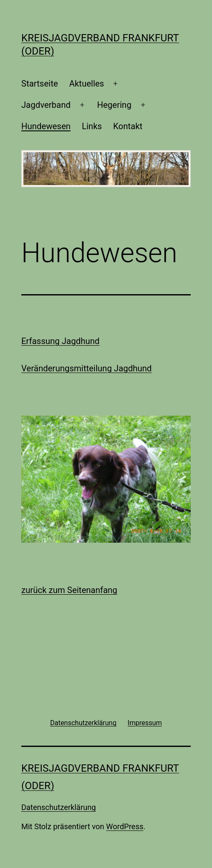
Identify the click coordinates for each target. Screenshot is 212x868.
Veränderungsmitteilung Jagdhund (86, 368)
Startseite (40, 84)
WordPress (125, 826)
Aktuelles (86, 84)
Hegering (114, 105)
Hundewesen (46, 126)
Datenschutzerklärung (59, 807)
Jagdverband (46, 105)
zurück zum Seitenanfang (69, 590)
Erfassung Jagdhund (60, 341)
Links (92, 126)
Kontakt (128, 126)
